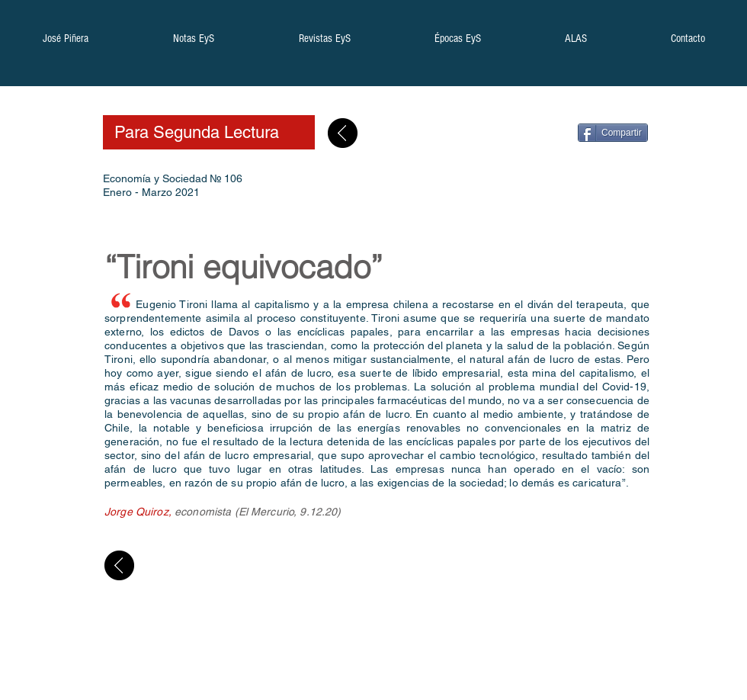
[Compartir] (613, 133)
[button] (65, 43)
